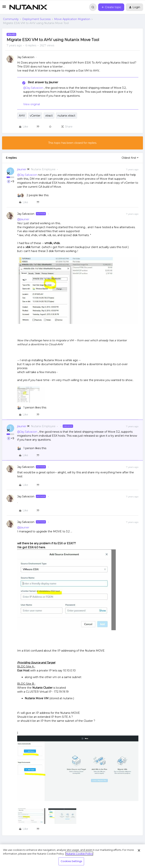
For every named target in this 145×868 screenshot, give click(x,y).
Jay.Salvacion (26, 57)
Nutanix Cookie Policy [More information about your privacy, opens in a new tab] (79, 854)
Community (11, 19)
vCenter (35, 116)
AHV (22, 116)
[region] (72, 856)
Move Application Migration (72, 19)
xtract (49, 116)
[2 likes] (33, 195)
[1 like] (32, 408)
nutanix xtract (66, 116)
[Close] (139, 850)
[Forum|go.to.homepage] (28, 7)
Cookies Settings (71, 861)
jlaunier (22, 169)
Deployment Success (36, 19)
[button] (4, 8)
